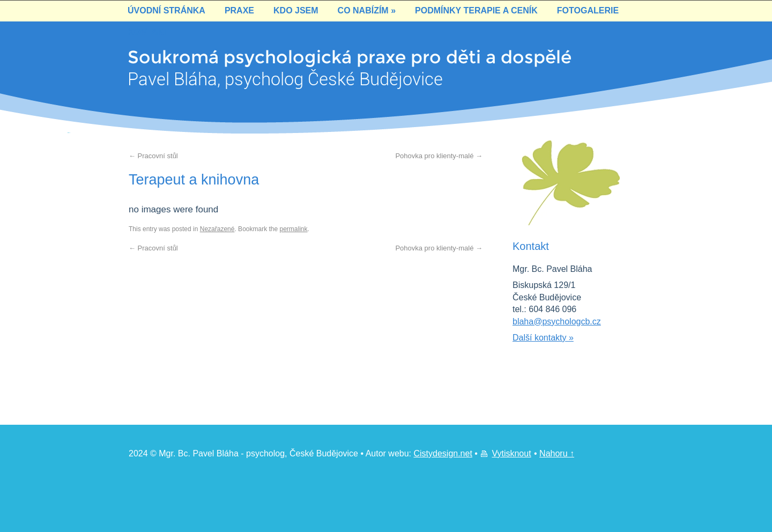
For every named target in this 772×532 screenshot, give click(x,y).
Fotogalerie (588, 10)
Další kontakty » (543, 338)
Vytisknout (511, 453)
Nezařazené (217, 229)
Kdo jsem (296, 10)
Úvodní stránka (166, 10)
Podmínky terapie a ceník (476, 10)
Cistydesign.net (443, 453)
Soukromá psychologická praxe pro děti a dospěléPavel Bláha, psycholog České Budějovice (307, 59)
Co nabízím (367, 10)
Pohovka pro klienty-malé (439, 156)
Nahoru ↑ (557, 453)
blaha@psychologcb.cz (557, 322)
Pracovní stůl (153, 156)
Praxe (239, 10)
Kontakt (148, 32)
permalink (294, 229)
